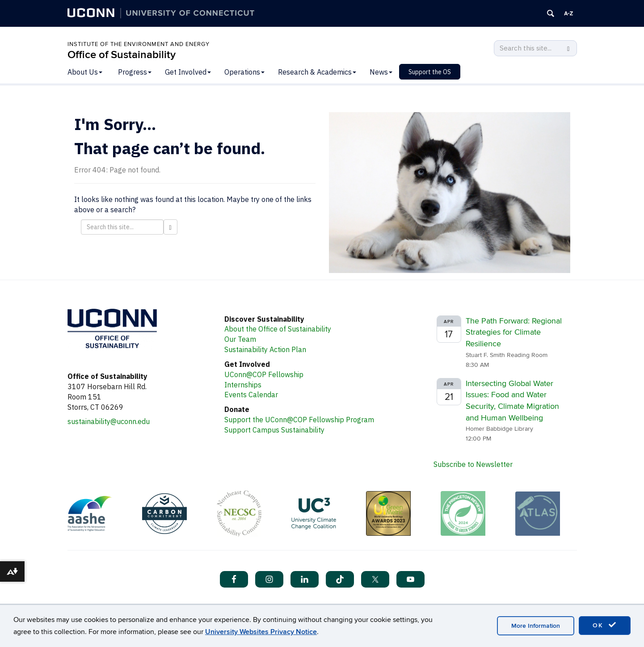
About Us (85, 72)
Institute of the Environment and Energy (139, 44)
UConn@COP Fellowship (264, 374)
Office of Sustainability (122, 55)
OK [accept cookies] (605, 625)
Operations (244, 72)
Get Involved (188, 72)
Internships (243, 385)
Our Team (240, 339)
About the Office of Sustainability (278, 329)
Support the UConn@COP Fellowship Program (299, 420)
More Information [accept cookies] (536, 626)
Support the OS (430, 72)
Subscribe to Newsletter (473, 464)
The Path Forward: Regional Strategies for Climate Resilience (514, 332)
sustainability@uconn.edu (109, 421)
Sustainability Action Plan (265, 349)
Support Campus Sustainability (274, 430)
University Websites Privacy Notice (261, 632)
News (381, 72)
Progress (135, 72)
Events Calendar (251, 395)
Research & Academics (317, 72)
